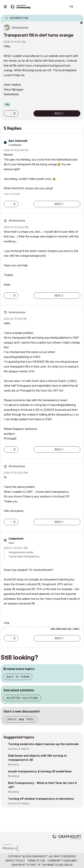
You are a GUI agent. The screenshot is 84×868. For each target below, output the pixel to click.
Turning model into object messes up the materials (43, 744)
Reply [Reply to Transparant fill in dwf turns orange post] (59, 113)
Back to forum (18, 677)
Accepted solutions (22, 698)
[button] (7, 113)
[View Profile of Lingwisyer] (16, 538)
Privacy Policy (15, 861)
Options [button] (78, 17)
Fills (7, 104)
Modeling (14, 764)
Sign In (78, 7)
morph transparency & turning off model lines (40, 771)
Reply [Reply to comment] (59, 204)
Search (59, 7)
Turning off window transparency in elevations (41, 799)
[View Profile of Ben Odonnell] (18, 141)
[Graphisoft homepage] (67, 837)
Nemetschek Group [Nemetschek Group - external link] (60, 865)
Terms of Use (36, 861)
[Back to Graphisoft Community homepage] (21, 6)
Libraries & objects (19, 749)
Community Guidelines (62, 861)
